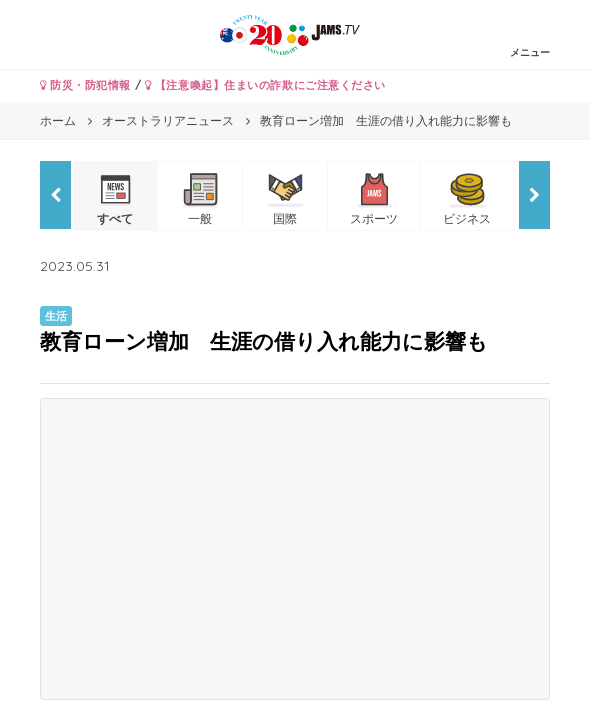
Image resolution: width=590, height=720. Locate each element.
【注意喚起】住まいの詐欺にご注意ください (265, 85)
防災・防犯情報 (85, 85)
